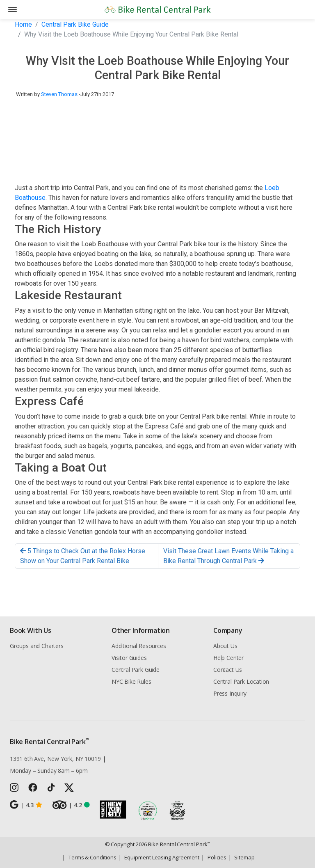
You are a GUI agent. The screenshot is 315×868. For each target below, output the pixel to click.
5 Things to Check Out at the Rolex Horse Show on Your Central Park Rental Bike (83, 556)
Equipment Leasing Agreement (159, 857)
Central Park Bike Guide (75, 24)
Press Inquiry (230, 693)
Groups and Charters (37, 646)
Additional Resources (139, 646)
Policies (214, 857)
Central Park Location (241, 681)
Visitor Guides (129, 658)
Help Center (228, 658)
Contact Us (228, 670)
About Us (225, 646)
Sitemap (242, 857)
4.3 (26, 805)
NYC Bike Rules (131, 681)
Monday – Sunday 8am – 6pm (49, 771)
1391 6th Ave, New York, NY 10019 (55, 759)
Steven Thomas (59, 94)
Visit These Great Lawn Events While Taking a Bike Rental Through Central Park (228, 556)
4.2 (71, 805)
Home (23, 24)
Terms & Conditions (89, 857)
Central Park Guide (136, 670)
